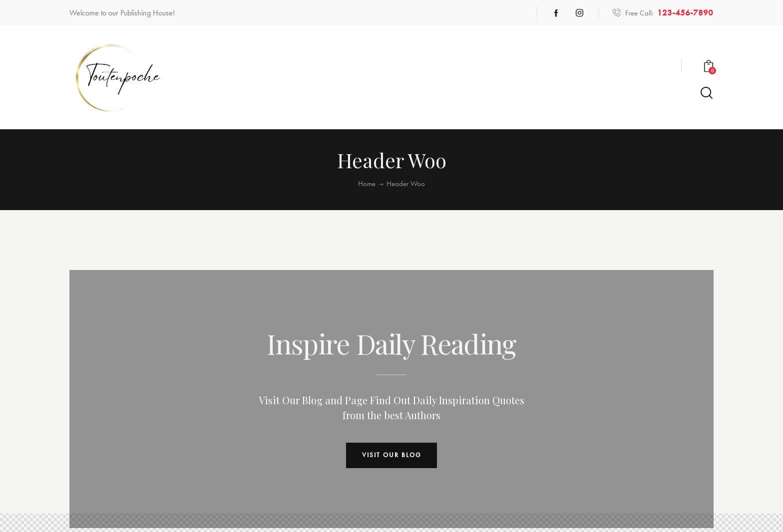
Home (367, 184)
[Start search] (707, 93)
